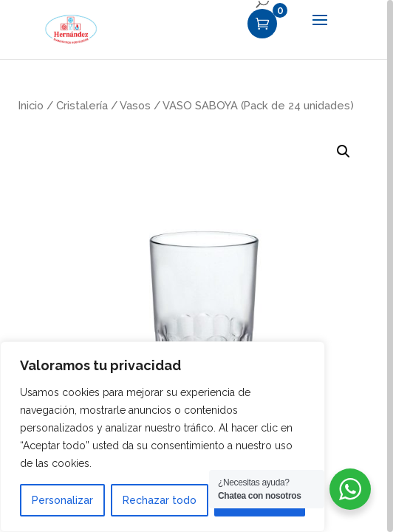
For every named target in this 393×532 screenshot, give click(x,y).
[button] (344, 151)
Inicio (31, 105)
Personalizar (62, 500)
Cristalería (82, 105)
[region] (196, 266)
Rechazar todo (160, 500)
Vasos (135, 105)
